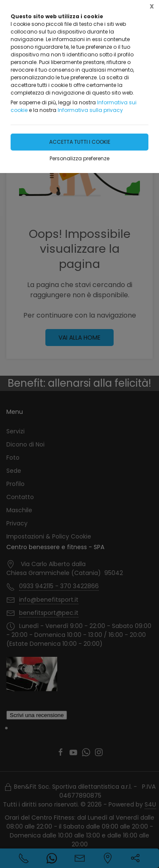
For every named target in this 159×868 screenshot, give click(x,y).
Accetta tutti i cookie (80, 142)
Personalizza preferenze (79, 158)
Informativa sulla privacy (90, 110)
